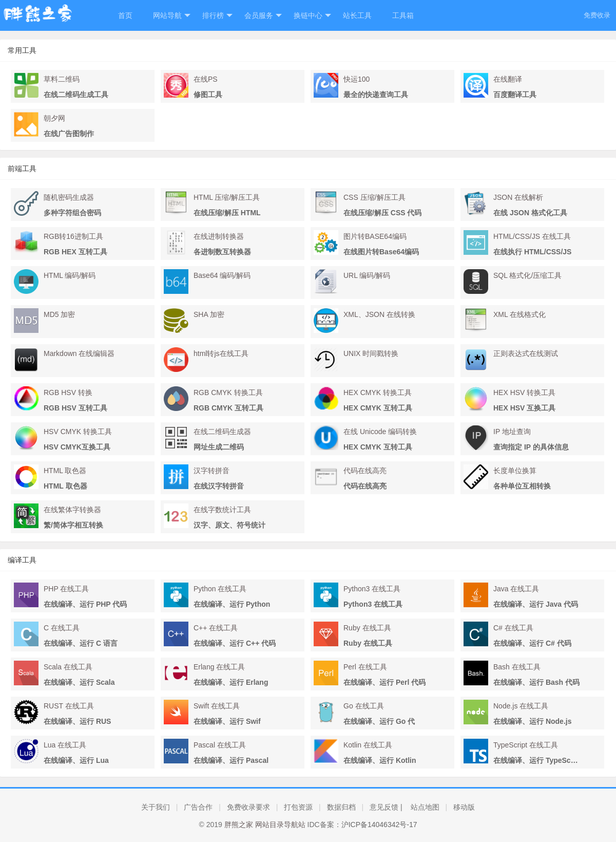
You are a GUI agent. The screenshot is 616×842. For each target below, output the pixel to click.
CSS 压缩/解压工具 (374, 197)
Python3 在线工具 (372, 589)
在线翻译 (508, 79)
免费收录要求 (248, 807)
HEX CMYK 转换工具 (378, 392)
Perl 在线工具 (365, 667)
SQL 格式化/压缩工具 (527, 275)
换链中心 (312, 16)
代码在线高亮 (365, 471)
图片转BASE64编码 (375, 236)
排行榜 (217, 16)
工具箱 (403, 15)
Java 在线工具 (516, 589)
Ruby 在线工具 (367, 628)
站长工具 (357, 15)
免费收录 (597, 15)
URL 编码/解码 (367, 275)
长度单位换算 (515, 471)
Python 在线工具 (220, 589)
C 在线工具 (62, 628)
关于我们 (156, 807)
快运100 (357, 79)
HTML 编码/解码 (70, 275)
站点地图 (425, 807)
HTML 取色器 (65, 471)
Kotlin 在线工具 (368, 745)
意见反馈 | (386, 807)
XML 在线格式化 (519, 314)
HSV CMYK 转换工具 (78, 432)
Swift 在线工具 (217, 706)
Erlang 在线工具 (219, 667)
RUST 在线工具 (69, 706)
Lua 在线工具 (65, 745)
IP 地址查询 (512, 432)
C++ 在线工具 (216, 628)
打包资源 (298, 807)
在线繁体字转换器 (72, 510)
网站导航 (172, 16)
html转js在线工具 (221, 353)
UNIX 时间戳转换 (371, 353)
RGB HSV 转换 (68, 392)
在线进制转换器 (219, 236)
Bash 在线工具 (517, 667)
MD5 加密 (59, 314)
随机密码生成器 (69, 197)
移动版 (464, 807)
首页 (125, 15)
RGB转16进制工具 (73, 236)
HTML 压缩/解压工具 (227, 197)
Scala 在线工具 (68, 667)
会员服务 (263, 16)
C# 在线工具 (513, 628)
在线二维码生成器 (222, 432)
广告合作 (198, 807)
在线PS (206, 79)
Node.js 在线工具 (521, 706)
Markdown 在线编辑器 (79, 353)
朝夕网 (54, 118)
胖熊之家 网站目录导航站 (265, 825)
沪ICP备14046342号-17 (379, 825)
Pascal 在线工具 (220, 745)
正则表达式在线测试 (526, 353)
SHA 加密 (209, 314)
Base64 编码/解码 (222, 275)
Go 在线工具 (364, 706)
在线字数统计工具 (222, 510)
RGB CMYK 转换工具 (228, 392)
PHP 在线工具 (66, 589)
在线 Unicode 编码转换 (380, 432)
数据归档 (341, 807)
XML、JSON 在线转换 (379, 314)
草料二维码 (62, 79)
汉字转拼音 (211, 471)
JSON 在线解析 (518, 197)
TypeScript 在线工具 (526, 745)
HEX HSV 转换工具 (524, 392)
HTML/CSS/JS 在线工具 (532, 236)
